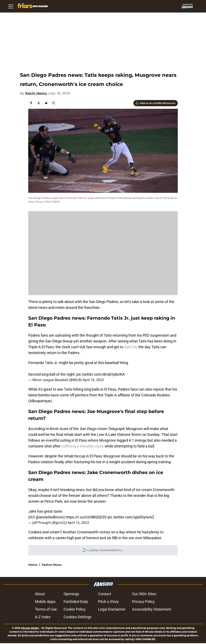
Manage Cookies (103, 256)
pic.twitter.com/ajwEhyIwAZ (131, 517)
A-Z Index (44, 617)
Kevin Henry (36, 93)
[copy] (54, 103)
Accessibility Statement (151, 609)
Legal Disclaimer (111, 609)
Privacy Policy (143, 602)
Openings (72, 594)
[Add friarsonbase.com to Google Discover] (156, 103)
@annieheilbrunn (50, 517)
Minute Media (30, 628)
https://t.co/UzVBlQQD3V (86, 517)
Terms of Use (47, 609)
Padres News (52, 565)
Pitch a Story (108, 602)
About (41, 594)
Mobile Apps (46, 602)
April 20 (130, 347)
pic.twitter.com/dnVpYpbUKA (101, 374)
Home (33, 565)
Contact (104, 594)
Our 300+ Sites (143, 594)
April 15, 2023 (78, 523)
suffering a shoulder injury (83, 446)
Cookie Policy (76, 609)
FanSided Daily (77, 602)
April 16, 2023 (93, 380)
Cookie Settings (78, 617)
